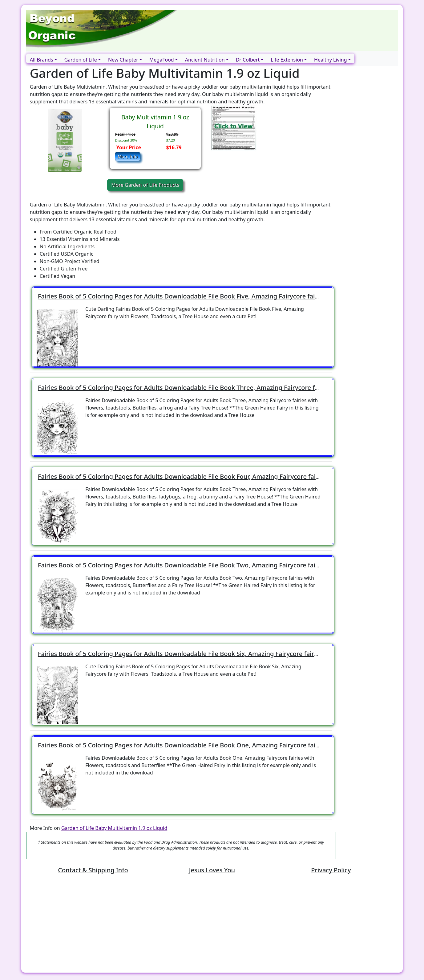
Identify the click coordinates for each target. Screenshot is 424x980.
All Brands (42, 60)
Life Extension (287, 60)
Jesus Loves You (212, 870)
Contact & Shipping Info (93, 870)
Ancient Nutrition (205, 60)
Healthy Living (330, 60)
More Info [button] (128, 156)
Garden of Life (81, 60)
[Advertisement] (211, 925)
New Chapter (123, 60)
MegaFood (162, 60)
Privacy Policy (331, 870)
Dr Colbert (248, 60)
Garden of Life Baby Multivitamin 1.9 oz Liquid (114, 828)
